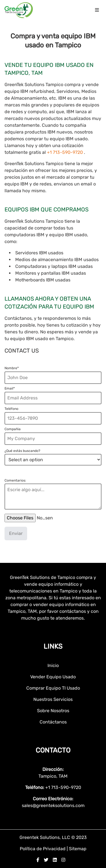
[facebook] (38, 860)
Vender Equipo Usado (53, 677)
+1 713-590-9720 (65, 152)
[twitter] (46, 860)
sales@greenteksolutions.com (53, 805)
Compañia (13, 429)
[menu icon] (97, 10)
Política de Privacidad (43, 849)
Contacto (53, 750)
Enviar (16, 533)
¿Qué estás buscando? (22, 451)
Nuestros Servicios (53, 699)
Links (53, 646)
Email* (10, 388)
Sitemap (78, 849)
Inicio (53, 665)
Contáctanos (53, 722)
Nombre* (12, 368)
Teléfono (11, 409)
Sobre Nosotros (53, 711)
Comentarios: (15, 480)
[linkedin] (55, 860)
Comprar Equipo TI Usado (53, 688)
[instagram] (63, 860)
